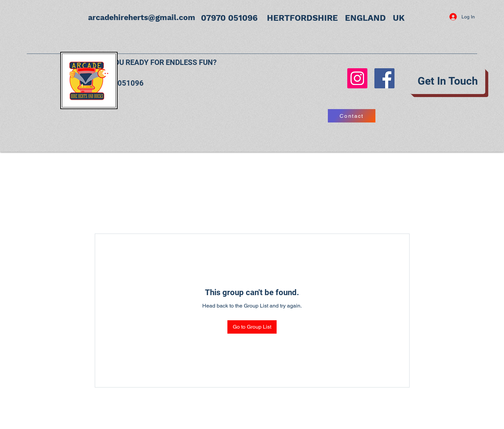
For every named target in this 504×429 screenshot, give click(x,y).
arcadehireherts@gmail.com (142, 18)
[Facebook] (384, 78)
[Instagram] (357, 78)
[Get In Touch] (448, 81)
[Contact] (352, 116)
